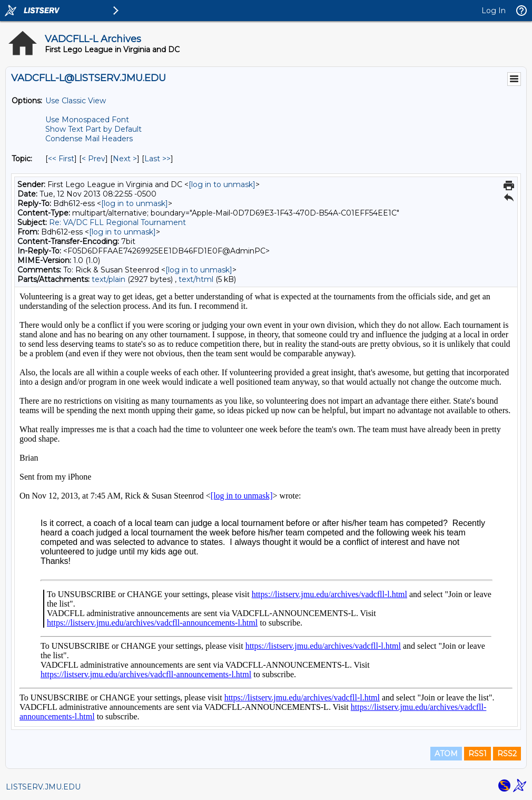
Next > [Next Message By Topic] (125, 159)
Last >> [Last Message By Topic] (157, 159)
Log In (494, 11)
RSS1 (477, 754)
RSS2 (507, 754)
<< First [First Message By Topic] (61, 159)
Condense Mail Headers (89, 139)
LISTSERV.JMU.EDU (43, 787)
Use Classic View (76, 101)
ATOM (446, 754)
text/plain (109, 279)
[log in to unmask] (222, 184)
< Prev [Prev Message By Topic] (93, 159)
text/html (196, 279)
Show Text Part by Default (93, 129)
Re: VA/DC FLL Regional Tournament (117, 222)
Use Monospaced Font (87, 120)
